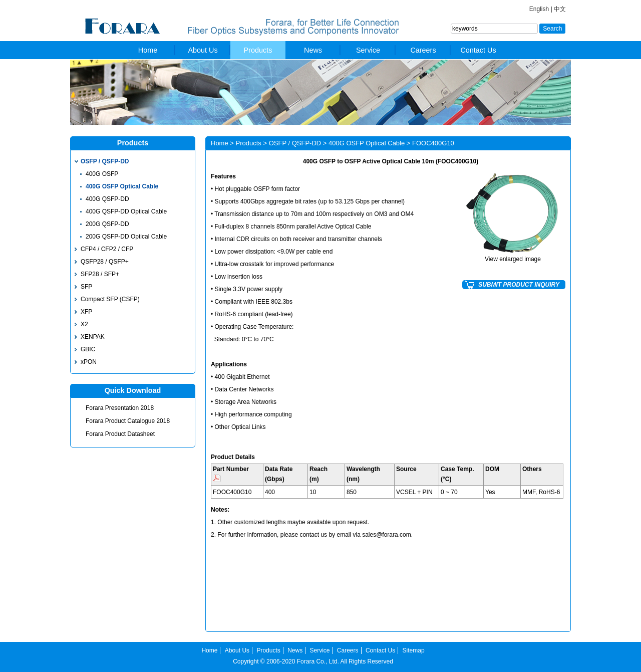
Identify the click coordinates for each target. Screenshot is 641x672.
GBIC (88, 349)
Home (148, 50)
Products (258, 50)
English (539, 9)
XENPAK (93, 337)
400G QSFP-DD (107, 199)
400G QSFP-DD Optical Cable (126, 211)
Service (368, 50)
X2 (84, 324)
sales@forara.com (387, 535)
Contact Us (478, 50)
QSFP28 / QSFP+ (105, 262)
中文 (560, 9)
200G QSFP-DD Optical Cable (126, 237)
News (313, 50)
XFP (86, 312)
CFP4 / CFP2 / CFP (107, 249)
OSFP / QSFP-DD (105, 161)
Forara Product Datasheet (120, 434)
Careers (423, 50)
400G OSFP (102, 174)
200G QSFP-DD (107, 224)
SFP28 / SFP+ (100, 274)
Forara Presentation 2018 (120, 408)
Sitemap (414, 650)
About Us (203, 50)
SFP (86, 287)
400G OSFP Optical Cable (122, 186)
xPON (89, 362)
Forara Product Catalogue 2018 (128, 421)
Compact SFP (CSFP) (110, 299)
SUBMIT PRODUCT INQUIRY (519, 285)
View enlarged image (513, 259)
